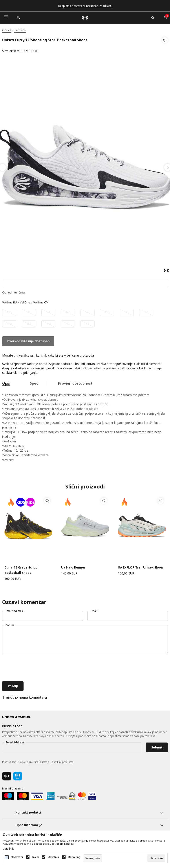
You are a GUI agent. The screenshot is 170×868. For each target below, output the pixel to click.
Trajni (35, 857)
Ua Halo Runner (73, 566)
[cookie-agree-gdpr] (156, 858)
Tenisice (20, 30)
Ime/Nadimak (14, 610)
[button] (165, 46)
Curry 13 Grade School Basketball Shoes (21, 569)
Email (94, 610)
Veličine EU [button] (9, 301)
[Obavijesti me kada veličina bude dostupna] (9, 311)
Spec (34, 382)
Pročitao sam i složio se (38, 761)
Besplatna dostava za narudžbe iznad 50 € (85, 6)
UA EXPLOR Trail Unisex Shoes (141, 566)
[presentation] (36, 667)
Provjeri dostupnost (75, 382)
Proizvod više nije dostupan (28, 340)
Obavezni (17, 857)
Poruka (10, 624)
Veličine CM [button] (41, 301)
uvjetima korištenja (39, 761)
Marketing (74, 857)
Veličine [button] (25, 301)
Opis (6, 382)
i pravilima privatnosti (62, 761)
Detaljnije (8, 849)
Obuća (7, 30)
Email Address (15, 741)
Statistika (53, 857)
